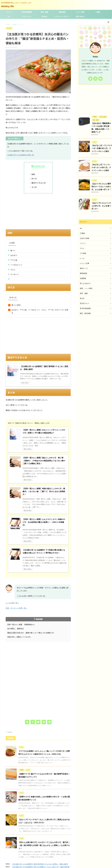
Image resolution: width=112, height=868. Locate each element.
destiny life (9, 6)
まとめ (34, 187)
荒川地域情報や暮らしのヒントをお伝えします (56, 863)
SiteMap (44, 17)
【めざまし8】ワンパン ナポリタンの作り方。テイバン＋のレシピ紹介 (101, 167)
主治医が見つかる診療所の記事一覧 (21, 155)
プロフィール (27, 17)
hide (43, 166)
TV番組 (98, 12)
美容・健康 (44, 12)
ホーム (9, 12)
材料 (33, 174)
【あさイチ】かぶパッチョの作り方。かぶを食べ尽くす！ (101, 206)
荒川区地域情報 (27, 12)
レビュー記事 (80, 12)
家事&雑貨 (62, 12)
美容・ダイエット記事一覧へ (16, 585)
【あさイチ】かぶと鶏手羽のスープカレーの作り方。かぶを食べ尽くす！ (101, 187)
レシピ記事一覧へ (12, 580)
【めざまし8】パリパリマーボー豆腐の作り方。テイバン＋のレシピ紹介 (102, 148)
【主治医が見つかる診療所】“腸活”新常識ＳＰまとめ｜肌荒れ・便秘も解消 (40, 841)
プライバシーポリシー (62, 17)
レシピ (10, 709)
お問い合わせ (80, 17)
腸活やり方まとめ (38, 183)
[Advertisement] (38, 211)
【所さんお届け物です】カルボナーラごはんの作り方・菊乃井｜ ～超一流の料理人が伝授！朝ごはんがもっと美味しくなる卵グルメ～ (44, 823)
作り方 (34, 179)
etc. (9, 17)
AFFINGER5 (75, 865)
